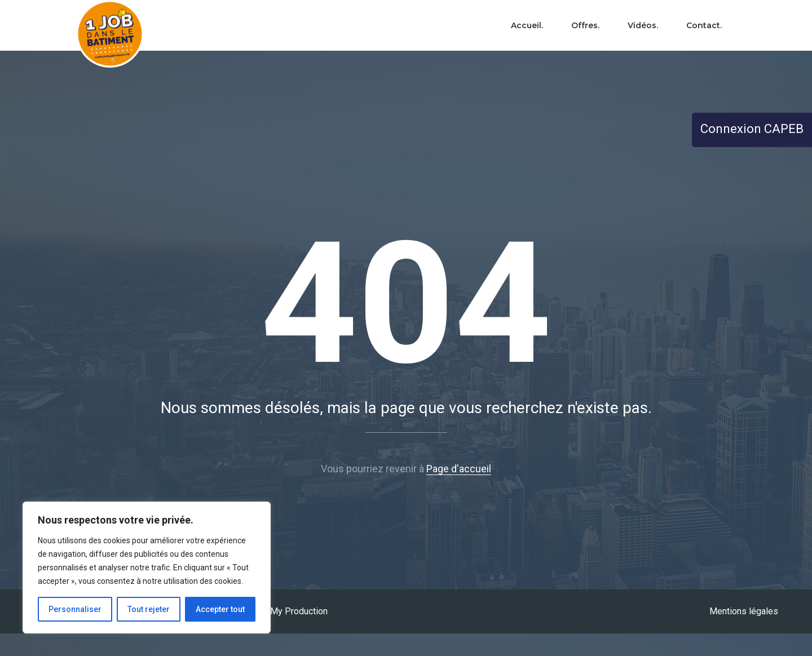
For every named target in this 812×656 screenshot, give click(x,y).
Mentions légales (744, 611)
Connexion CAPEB (752, 129)
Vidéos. (643, 25)
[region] (147, 568)
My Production (299, 611)
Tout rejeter (149, 609)
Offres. (585, 25)
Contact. (704, 25)
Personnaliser (75, 609)
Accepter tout (220, 609)
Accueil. (527, 25)
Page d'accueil (459, 469)
